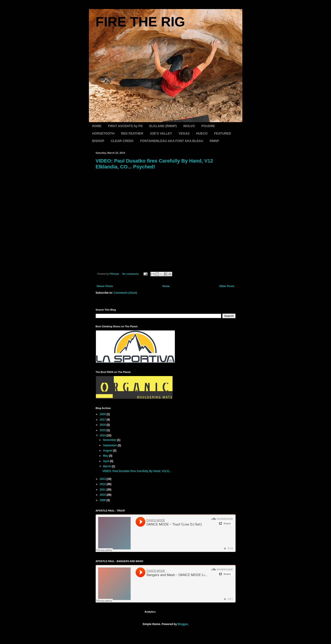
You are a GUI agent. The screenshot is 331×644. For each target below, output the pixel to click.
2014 (103, 435)
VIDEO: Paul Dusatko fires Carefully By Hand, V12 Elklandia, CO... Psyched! (154, 164)
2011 (103, 490)
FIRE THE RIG (140, 22)
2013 (103, 479)
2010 (103, 495)
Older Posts (227, 286)
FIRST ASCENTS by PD (125, 126)
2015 (103, 430)
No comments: (131, 274)
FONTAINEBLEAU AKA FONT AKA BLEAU (172, 141)
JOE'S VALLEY (161, 133)
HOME (97, 126)
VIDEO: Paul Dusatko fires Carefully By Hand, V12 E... (137, 471)
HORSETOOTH (103, 133)
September (110, 445)
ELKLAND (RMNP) (163, 126)
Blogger (183, 624)
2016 (103, 425)
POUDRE (208, 126)
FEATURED (223, 133)
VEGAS (184, 133)
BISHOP (98, 141)
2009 (103, 500)
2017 (103, 420)
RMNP (214, 141)
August (108, 451)
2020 (103, 414)
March (107, 466)
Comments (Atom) (125, 293)
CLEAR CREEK (122, 141)
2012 (103, 484)
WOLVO (189, 126)
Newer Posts (105, 286)
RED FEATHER (132, 133)
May (106, 456)
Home (166, 286)
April (106, 461)
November (110, 440)
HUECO (202, 133)
